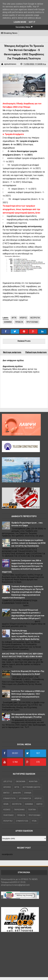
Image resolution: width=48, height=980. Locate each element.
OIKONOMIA (21, 781)
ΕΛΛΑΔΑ (28, 793)
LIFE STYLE (8, 781)
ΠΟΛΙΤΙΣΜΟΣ (9, 815)
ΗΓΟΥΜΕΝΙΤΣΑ (25, 798)
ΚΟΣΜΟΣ (7, 810)
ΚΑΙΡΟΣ (40, 804)
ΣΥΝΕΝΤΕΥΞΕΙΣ (22, 821)
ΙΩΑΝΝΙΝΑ (8, 322)
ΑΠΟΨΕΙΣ (7, 787)
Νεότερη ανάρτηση (12, 352)
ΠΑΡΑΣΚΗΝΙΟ (19, 810)
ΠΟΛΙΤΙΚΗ (32, 810)
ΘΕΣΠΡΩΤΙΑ (35, 318)
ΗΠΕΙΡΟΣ (23, 318)
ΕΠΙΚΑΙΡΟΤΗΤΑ (9, 798)
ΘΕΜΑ (6, 804)
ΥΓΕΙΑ (34, 821)
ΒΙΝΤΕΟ (6, 793)
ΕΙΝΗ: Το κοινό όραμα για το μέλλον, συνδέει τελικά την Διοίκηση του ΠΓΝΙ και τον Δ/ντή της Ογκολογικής (28, 543)
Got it (32, 22)
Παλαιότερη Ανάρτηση (36, 352)
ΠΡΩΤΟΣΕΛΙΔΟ (32, 322)
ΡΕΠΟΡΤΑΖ (8, 821)
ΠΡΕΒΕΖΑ (19, 322)
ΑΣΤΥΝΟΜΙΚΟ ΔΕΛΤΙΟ (31, 787)
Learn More (20, 22)
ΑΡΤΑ (14, 318)
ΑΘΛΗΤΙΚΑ (33, 781)
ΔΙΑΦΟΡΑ (17, 793)
